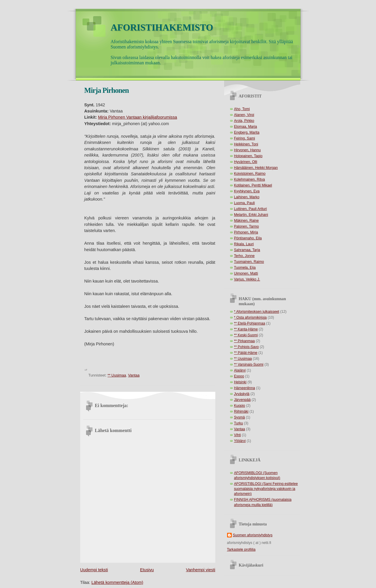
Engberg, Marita (247, 132)
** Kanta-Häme (246, 329)
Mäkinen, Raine (246, 221)
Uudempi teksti (94, 570)
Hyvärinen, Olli (246, 162)
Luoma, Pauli (245, 203)
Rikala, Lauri (244, 244)
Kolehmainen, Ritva (250, 179)
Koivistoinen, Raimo (250, 174)
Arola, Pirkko (244, 121)
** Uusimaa (117, 375)
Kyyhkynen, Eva (247, 191)
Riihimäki (241, 411)
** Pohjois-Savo (246, 347)
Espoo (239, 376)
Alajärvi (240, 370)
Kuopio (240, 406)
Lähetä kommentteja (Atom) (117, 582)
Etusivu (147, 570)
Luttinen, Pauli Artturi (251, 209)
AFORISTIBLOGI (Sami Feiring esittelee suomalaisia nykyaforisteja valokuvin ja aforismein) (266, 489)
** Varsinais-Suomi (249, 364)
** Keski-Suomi (246, 335)
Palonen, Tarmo (247, 226)
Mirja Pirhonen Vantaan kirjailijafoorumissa (138, 117)
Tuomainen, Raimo (249, 262)
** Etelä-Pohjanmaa (250, 323)
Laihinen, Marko (247, 197)
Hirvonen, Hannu (247, 150)
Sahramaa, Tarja (247, 250)
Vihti (237, 435)
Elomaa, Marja (246, 127)
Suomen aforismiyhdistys (253, 535)
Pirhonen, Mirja (246, 232)
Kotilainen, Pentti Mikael (253, 185)
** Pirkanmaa (245, 341)
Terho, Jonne (244, 256)
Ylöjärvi (240, 441)
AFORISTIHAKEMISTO (162, 27)
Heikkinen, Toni (246, 144)
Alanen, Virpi (244, 115)
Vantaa (134, 375)
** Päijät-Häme (246, 353)
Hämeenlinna (245, 388)
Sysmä (240, 417)
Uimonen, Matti (246, 273)
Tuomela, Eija (245, 268)
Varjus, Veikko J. (247, 279)
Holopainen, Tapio (248, 156)
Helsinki (240, 382)
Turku (239, 423)
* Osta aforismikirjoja (250, 317)
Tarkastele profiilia (241, 550)
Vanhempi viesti (201, 570)
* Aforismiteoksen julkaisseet (257, 312)
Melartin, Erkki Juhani (251, 215)
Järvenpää (242, 400)
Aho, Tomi (242, 109)
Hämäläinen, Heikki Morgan (256, 168)
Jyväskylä (242, 394)
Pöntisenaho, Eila (248, 238)
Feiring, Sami (245, 138)
